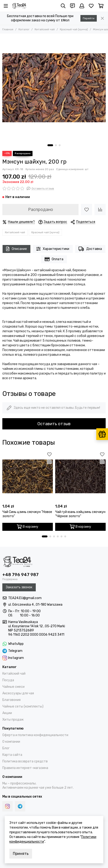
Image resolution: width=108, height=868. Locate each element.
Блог (6, 748)
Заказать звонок (19, 587)
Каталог (24, 29)
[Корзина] (101, 6)
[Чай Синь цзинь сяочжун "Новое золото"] (28, 476)
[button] (50, 145)
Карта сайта (12, 755)
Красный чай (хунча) (74, 29)
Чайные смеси (13, 687)
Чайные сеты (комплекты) (23, 706)
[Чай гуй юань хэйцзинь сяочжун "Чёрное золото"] (80, 476)
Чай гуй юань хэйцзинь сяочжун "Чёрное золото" (80, 514)
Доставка (90, 249)
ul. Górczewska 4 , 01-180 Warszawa (35, 605)
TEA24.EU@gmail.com (25, 598)
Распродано (41, 210)
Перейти (89, 18)
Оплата (54, 259)
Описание (16, 249)
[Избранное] (91, 6)
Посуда (8, 680)
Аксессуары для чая (18, 693)
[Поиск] (63, 6)
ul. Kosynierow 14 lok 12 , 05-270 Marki (37, 626)
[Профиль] (82, 6)
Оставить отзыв (54, 424)
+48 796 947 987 (20, 575)
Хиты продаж (13, 720)
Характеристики (53, 249)
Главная (8, 29)
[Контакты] (72, 6)
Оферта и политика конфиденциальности (35, 735)
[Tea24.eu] (19, 6)
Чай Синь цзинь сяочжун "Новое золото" (27, 514)
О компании (11, 742)
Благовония (11, 700)
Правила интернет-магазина (25, 768)
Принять (21, 854)
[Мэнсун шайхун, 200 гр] (54, 88)
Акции (7, 713)
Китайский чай (45, 29)
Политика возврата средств (25, 761)
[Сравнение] (100, 210)
